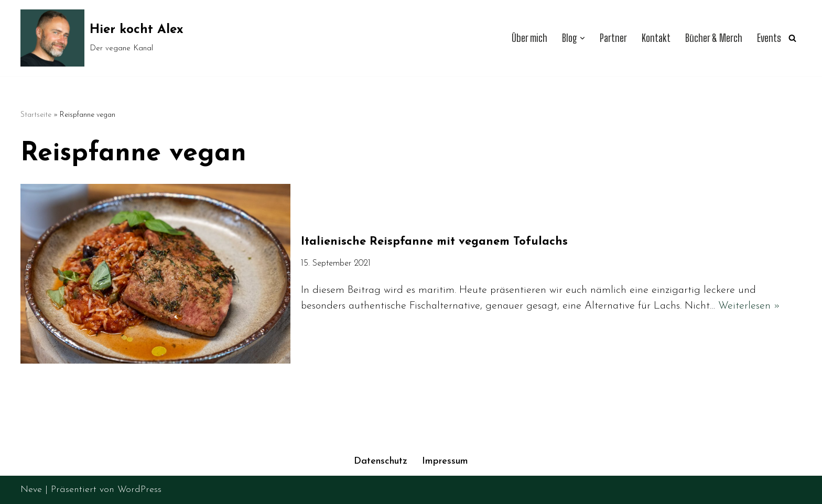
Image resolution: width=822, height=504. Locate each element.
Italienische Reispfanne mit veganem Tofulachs (434, 242)
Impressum (445, 461)
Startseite (36, 115)
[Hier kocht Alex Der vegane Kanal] (102, 38)
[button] (582, 38)
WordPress (139, 490)
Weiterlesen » (749, 306)
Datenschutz (381, 461)
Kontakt (656, 38)
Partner (613, 38)
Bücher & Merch (714, 38)
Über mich (529, 38)
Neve (31, 490)
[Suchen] (792, 38)
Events (769, 38)
